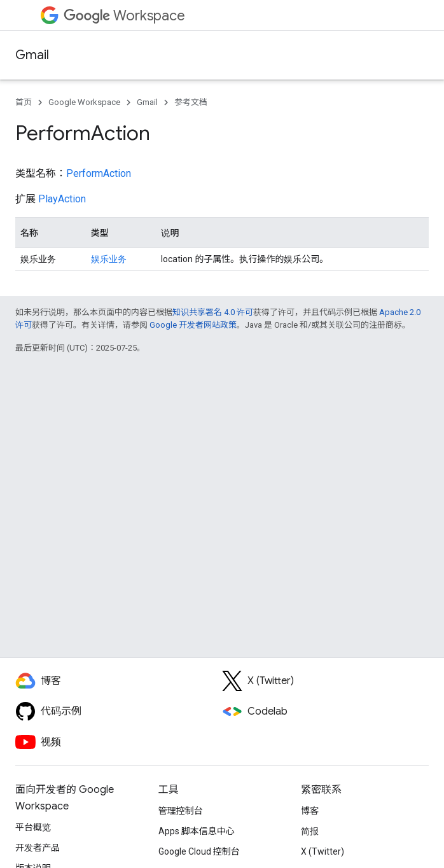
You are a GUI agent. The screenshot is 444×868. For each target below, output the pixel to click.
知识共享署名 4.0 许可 (213, 312)
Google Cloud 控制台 (199, 851)
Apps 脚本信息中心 (197, 831)
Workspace (124, 16)
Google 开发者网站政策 (193, 325)
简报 (310, 831)
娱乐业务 (109, 259)
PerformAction (99, 173)
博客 (310, 811)
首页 (24, 102)
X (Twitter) (323, 851)
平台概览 (33, 827)
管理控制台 (181, 811)
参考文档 (191, 102)
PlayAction (62, 199)
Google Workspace (84, 102)
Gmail (32, 55)
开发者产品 (38, 848)
